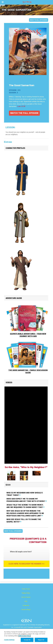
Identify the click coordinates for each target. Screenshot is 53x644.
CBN (27, 621)
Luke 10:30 (21, 106)
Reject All (41, 640)
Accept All (27, 640)
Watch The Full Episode (24, 113)
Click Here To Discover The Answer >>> (27, 564)
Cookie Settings (26, 610)
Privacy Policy (26, 593)
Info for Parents (26, 597)
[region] (26, 636)
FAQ (26, 601)
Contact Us (26, 605)
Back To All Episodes (39, 20)
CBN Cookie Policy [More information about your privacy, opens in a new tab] (25, 636)
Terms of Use (26, 589)
